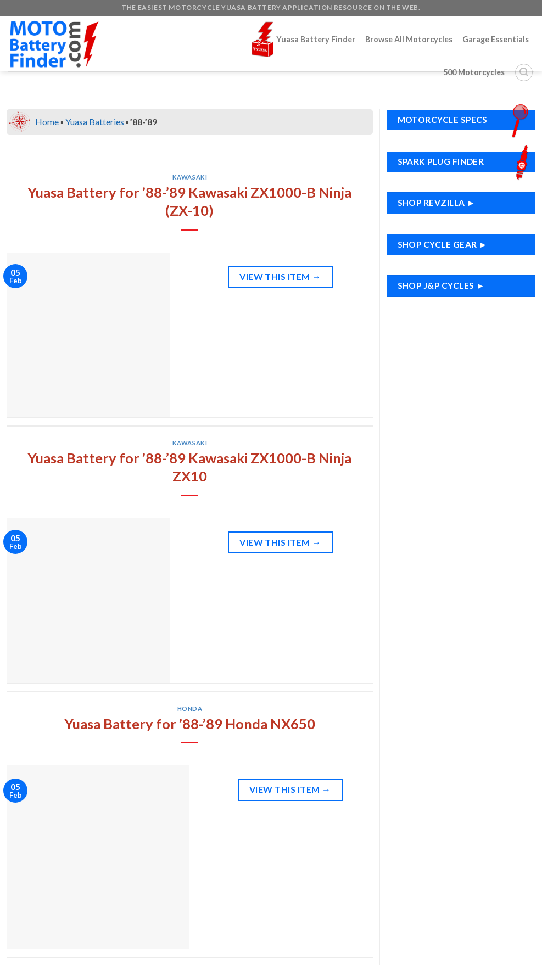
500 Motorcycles (474, 72)
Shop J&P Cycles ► (441, 285)
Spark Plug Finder (466, 162)
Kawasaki (190, 177)
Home (47, 122)
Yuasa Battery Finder (303, 39)
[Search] (524, 72)
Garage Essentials (496, 39)
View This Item (280, 277)
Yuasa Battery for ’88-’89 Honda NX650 (190, 724)
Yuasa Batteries (95, 122)
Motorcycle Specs (466, 120)
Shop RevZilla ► (437, 203)
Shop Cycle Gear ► (443, 244)
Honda (190, 709)
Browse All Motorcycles (409, 39)
